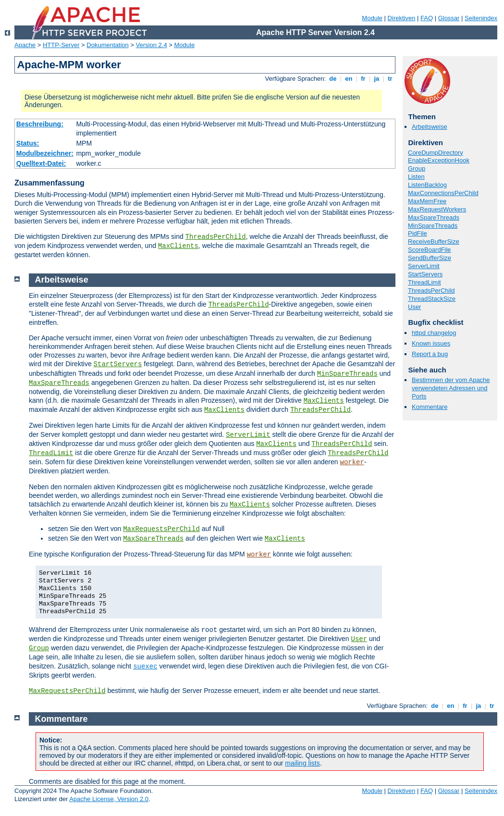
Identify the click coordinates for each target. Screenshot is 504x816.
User (414, 307)
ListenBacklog (427, 185)
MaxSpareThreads (434, 217)
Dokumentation (107, 45)
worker (352, 462)
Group (417, 168)
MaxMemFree (427, 201)
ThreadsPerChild (216, 237)
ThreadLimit (424, 282)
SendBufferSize (430, 258)
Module (372, 18)
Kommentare (430, 407)
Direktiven (402, 18)
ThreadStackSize (432, 299)
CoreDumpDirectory (436, 153)
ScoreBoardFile (430, 250)
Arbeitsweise (430, 127)
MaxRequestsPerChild (161, 529)
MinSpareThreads (433, 226)
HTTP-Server (61, 45)
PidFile (418, 233)
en (349, 79)
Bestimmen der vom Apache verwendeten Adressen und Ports (451, 388)
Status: (28, 143)
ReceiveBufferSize (434, 241)
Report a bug (430, 354)
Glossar (449, 18)
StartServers (425, 274)
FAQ (427, 18)
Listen (416, 177)
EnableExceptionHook (439, 160)
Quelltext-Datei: (41, 163)
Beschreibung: (40, 124)
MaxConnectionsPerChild (443, 193)
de (333, 79)
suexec (145, 667)
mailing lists (302, 763)
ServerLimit (424, 266)
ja (377, 79)
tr (390, 79)
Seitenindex (481, 18)
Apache (25, 45)
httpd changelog (434, 333)
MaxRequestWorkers (437, 209)
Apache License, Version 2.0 (109, 799)
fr (363, 79)
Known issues (431, 343)
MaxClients (178, 246)
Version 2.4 (152, 45)
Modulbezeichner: (45, 153)
